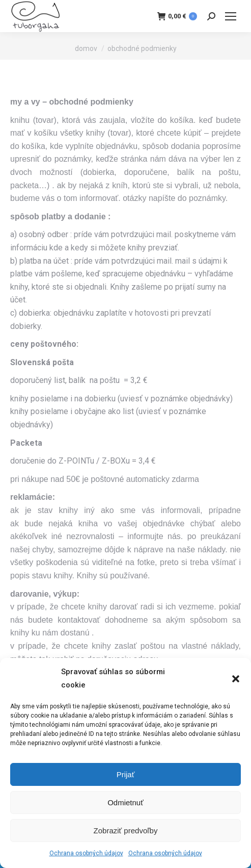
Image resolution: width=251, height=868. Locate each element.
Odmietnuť (125, 802)
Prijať (126, 774)
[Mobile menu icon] (231, 16)
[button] (236, 679)
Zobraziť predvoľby (126, 831)
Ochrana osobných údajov (86, 853)
